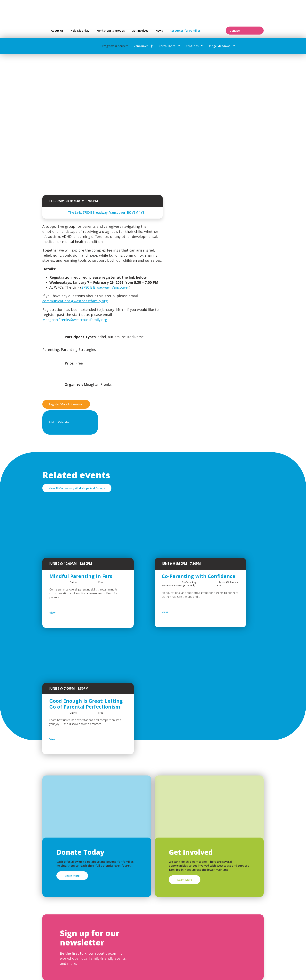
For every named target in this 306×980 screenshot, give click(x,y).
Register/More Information (66, 404)
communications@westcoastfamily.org (75, 301)
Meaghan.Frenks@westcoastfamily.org (75, 320)
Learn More (72, 876)
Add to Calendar (69, 422)
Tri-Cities (192, 46)
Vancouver (141, 46)
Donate (245, 31)
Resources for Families (195, 31)
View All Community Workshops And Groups (77, 488)
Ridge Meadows (220, 46)
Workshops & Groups (111, 31)
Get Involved (140, 31)
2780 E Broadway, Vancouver (105, 287)
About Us (57, 31)
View (63, 613)
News (159, 31)
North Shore (167, 46)
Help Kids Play (80, 31)
